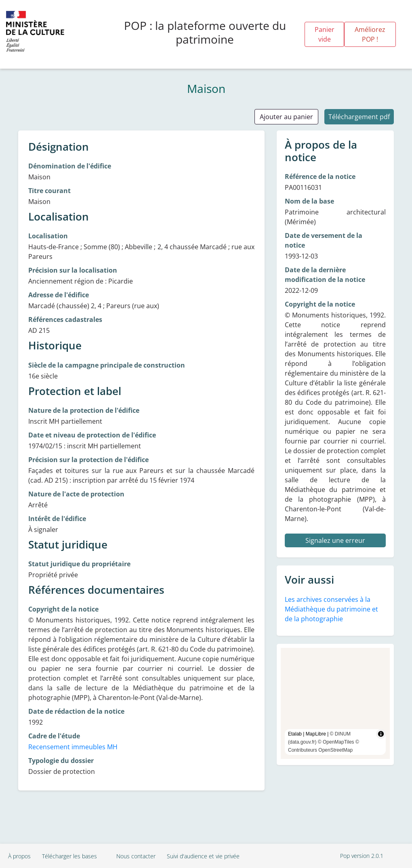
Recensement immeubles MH (73, 747)
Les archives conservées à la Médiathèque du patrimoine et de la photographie (331, 609)
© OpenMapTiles (336, 742)
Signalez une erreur (335, 540)
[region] (335, 703)
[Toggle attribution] (381, 734)
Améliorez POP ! (370, 34)
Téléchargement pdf (359, 117)
